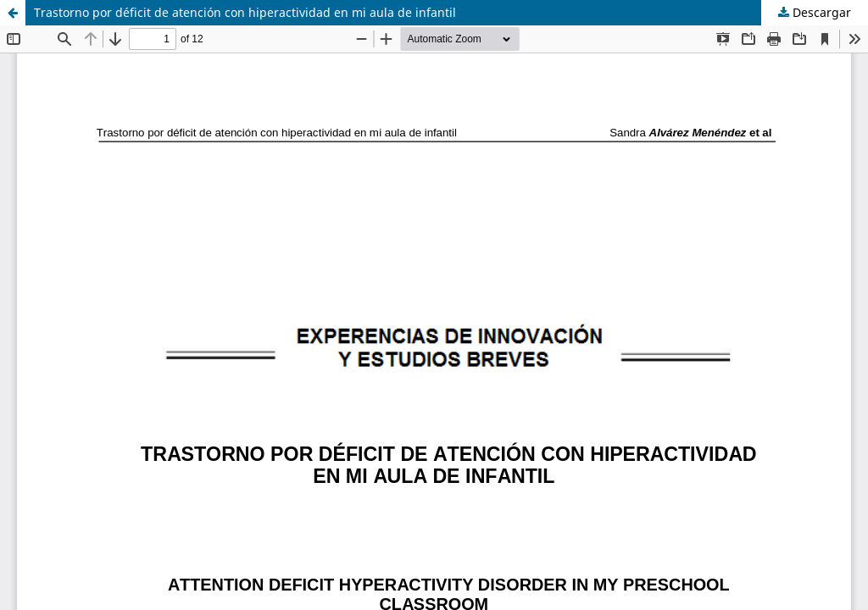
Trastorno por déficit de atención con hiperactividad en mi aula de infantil (245, 12)
